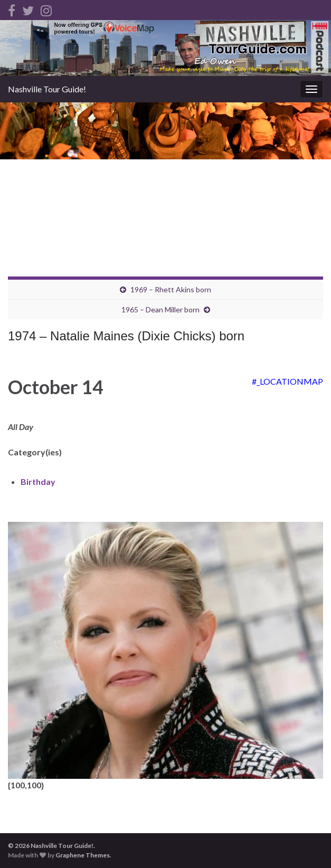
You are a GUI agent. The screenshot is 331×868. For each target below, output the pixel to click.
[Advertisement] (165, 182)
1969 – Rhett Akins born (171, 289)
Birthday (38, 481)
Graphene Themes (83, 855)
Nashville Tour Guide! (47, 89)
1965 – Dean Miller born (160, 309)
